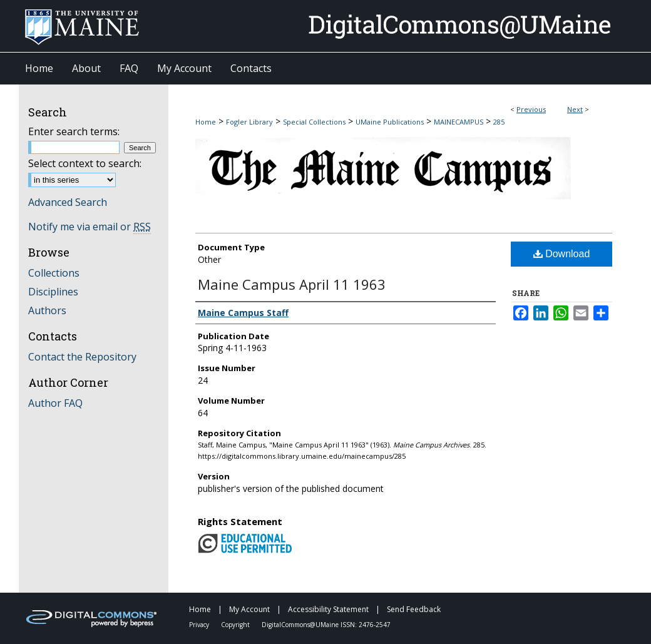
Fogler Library (249, 122)
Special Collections (314, 122)
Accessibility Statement (329, 609)
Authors (47, 310)
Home (206, 122)
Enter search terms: (74, 131)
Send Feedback (414, 609)
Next (575, 109)
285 (499, 122)
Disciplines (53, 292)
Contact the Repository (82, 357)
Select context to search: (85, 163)
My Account (250, 609)
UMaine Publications (390, 122)
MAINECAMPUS (459, 122)
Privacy (200, 625)
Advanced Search (68, 202)
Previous (531, 109)
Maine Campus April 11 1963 (292, 284)
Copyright (236, 625)
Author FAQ (55, 403)
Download (562, 254)
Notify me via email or (90, 227)
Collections (54, 273)
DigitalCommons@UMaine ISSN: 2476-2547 (326, 625)
